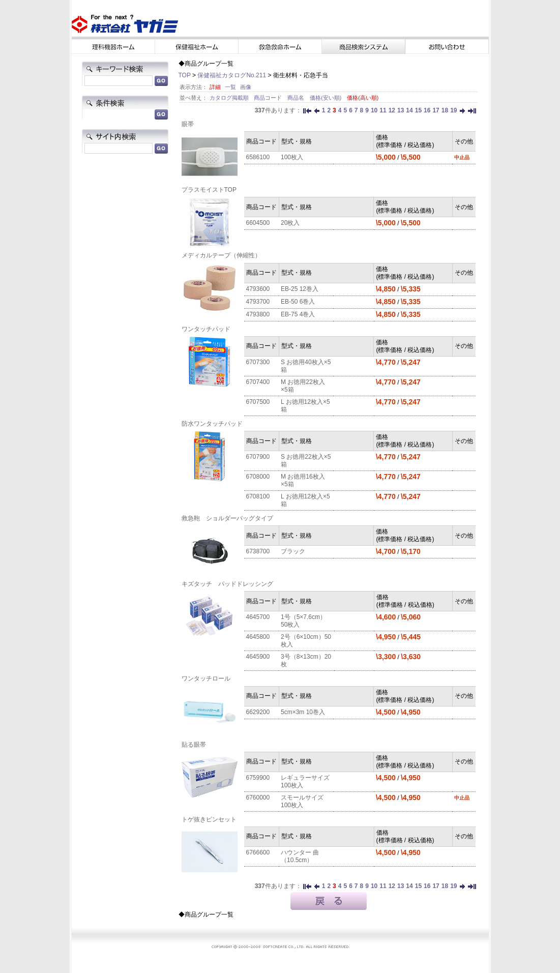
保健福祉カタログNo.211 (232, 75)
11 (383, 110)
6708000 (258, 477)
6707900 (258, 457)
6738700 (258, 551)
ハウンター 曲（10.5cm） (300, 856)
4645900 (258, 657)
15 (418, 110)
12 (392, 110)
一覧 (230, 87)
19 (453, 110)
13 (401, 110)
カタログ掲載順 (230, 98)
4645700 (258, 617)
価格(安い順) (326, 98)
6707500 (258, 402)
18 (445, 110)
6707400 (258, 382)
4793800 (258, 314)
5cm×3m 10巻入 (303, 712)
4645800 (258, 637)
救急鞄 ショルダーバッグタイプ (227, 518)
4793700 (258, 302)
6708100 (258, 496)
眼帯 (188, 124)
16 (427, 110)
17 (436, 110)
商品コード (269, 98)
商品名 (297, 98)
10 (374, 110)
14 (409, 110)
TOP (185, 75)
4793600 (258, 289)
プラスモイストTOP (209, 190)
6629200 (258, 712)
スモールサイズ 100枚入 (302, 801)
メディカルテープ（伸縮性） (221, 255)
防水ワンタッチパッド (212, 424)
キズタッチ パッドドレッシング (227, 584)
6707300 (258, 362)
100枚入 (292, 157)
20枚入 (290, 223)
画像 (246, 87)
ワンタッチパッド (206, 329)
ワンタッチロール (206, 679)
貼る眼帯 (194, 745)
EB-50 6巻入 (298, 302)
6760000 (258, 798)
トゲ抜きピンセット (209, 819)
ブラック (293, 551)
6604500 (258, 223)
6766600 (258, 852)
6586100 (258, 157)
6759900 (258, 778)
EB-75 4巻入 (298, 314)
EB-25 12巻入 (300, 289)
